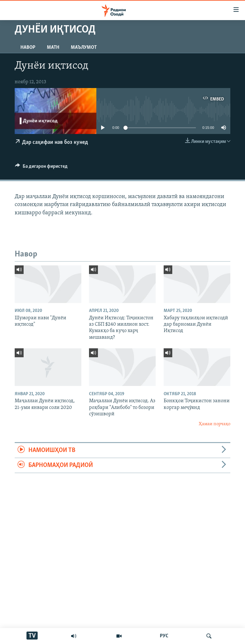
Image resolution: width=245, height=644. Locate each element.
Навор (28, 48)
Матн (53, 48)
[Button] (41, 168)
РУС (164, 636)
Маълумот (84, 48)
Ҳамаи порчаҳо (215, 424)
